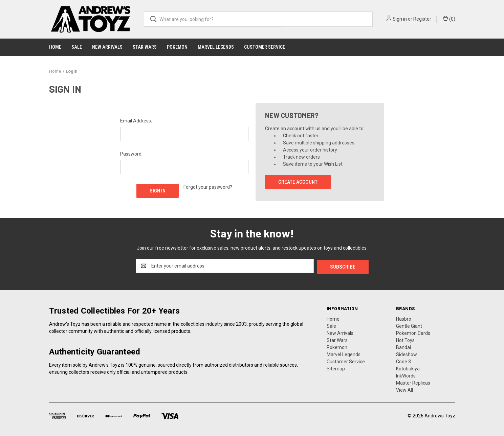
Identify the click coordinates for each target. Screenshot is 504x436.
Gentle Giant (409, 325)
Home (55, 47)
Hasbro (404, 318)
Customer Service (265, 47)
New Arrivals (107, 47)
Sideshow (407, 353)
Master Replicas (413, 382)
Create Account (298, 182)
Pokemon (177, 47)
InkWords (406, 375)
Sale (77, 47)
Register (422, 19)
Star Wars (145, 47)
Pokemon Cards (413, 332)
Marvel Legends (216, 47)
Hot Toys (405, 339)
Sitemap (336, 368)
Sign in (400, 19)
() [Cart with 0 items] (449, 19)
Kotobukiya (408, 368)
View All (404, 389)
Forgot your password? (208, 187)
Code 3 (403, 361)
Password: (131, 154)
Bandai (403, 346)
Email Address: (136, 121)
